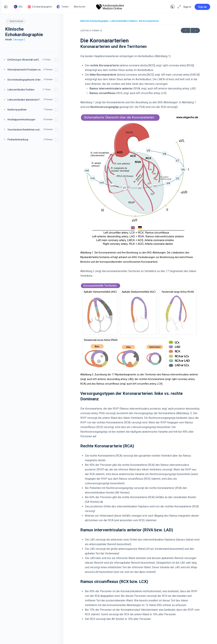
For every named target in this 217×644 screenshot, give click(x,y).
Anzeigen (19, 40)
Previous (185, 31)
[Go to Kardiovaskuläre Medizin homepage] (110, 6)
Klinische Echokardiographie (95, 21)
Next (195, 31)
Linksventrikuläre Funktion (124, 21)
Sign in (187, 7)
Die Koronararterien (149, 21)
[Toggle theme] (172, 7)
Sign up (202, 7)
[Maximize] (179, 7)
